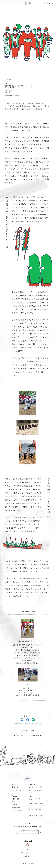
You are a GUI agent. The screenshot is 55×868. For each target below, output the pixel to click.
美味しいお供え (17, 802)
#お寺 (23, 827)
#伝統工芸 (28, 827)
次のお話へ (35, 736)
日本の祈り (15, 805)
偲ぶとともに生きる (18, 791)
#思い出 (39, 827)
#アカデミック (32, 724)
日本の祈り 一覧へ (27, 731)
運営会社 (27, 856)
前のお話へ (20, 736)
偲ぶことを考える (17, 811)
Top (27, 779)
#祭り (21, 724)
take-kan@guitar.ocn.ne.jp (32, 658)
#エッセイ (17, 827)
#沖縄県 (16, 724)
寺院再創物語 (16, 808)
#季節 (34, 827)
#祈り (39, 724)
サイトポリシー (28, 850)
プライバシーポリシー (27, 853)
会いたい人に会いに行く (36, 791)
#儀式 (25, 724)
